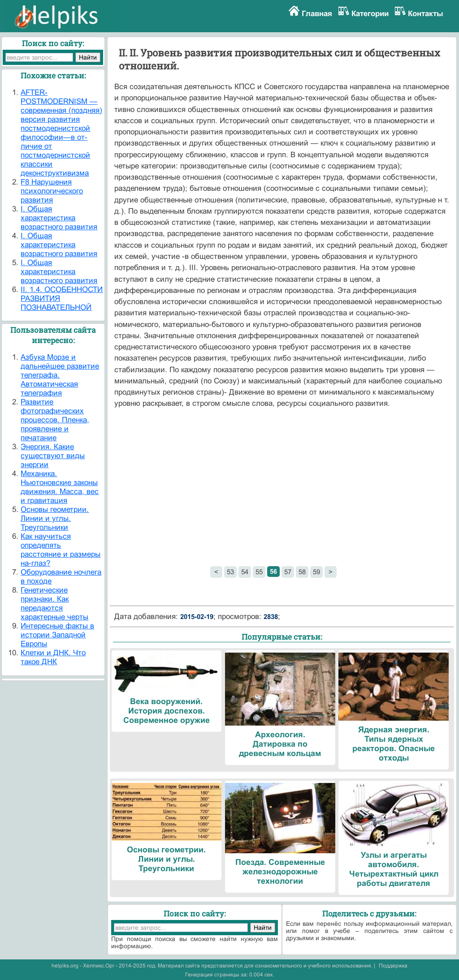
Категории (370, 14)
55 (259, 572)
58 (302, 572)
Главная (317, 14)
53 (230, 572)
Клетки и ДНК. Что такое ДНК (53, 657)
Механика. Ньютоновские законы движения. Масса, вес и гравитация (60, 487)
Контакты (426, 14)
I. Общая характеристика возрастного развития (59, 218)
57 (288, 572)
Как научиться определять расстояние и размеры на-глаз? (61, 550)
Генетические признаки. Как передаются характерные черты (54, 604)
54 (245, 572)
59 (316, 572)
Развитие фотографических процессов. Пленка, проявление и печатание (55, 420)
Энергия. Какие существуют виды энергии (53, 456)
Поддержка (393, 966)
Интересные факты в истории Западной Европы (57, 635)
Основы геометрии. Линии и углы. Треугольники (55, 518)
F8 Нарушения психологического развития (52, 191)
